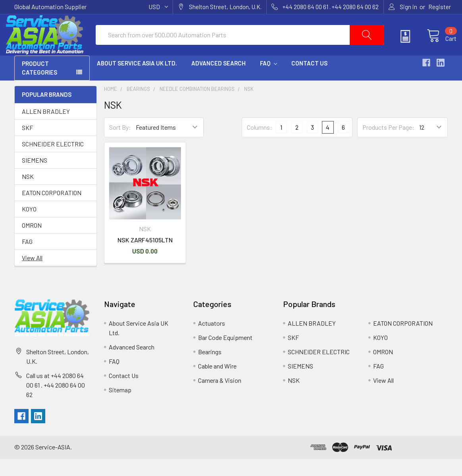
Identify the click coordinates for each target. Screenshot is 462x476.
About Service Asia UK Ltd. (137, 81)
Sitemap (120, 407)
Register (440, 7)
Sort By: (120, 145)
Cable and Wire (217, 383)
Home (111, 106)
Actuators (212, 341)
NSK (28, 193)
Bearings (138, 106)
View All (32, 275)
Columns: (260, 145)
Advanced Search (218, 81)
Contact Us (309, 81)
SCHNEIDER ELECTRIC (53, 161)
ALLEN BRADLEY (46, 128)
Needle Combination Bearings (197, 106)
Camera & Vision (220, 398)
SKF (27, 145)
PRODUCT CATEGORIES (39, 85)
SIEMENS (35, 177)
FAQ (269, 81)
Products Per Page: (388, 145)
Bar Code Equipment (225, 355)
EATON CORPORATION (52, 210)
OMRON (32, 242)
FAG (27, 258)
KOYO (29, 226)
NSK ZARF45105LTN (145, 257)
